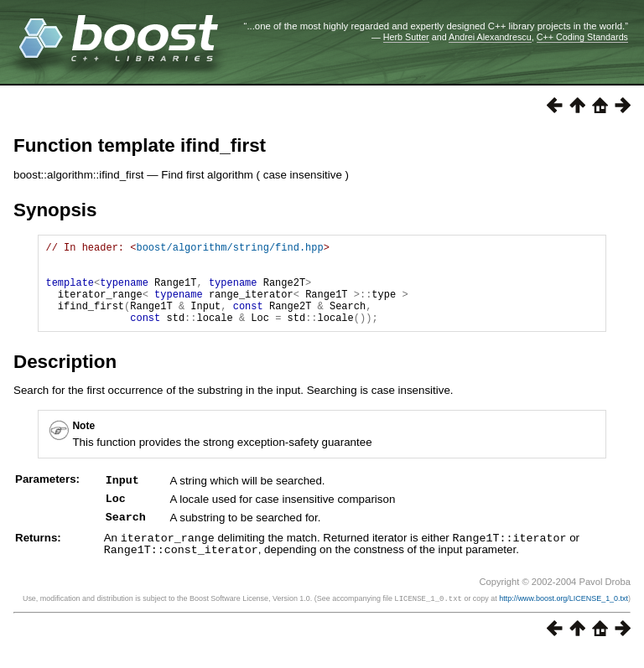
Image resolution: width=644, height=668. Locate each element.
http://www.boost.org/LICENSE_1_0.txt (563, 614)
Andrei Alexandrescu (490, 37)
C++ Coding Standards (582, 37)
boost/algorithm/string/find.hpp (229, 249)
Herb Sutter (406, 37)
